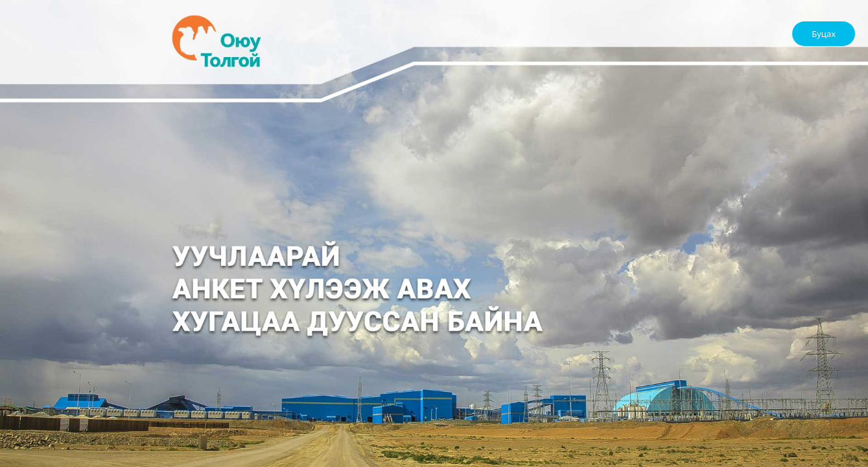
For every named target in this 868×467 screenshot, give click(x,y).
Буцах (824, 34)
